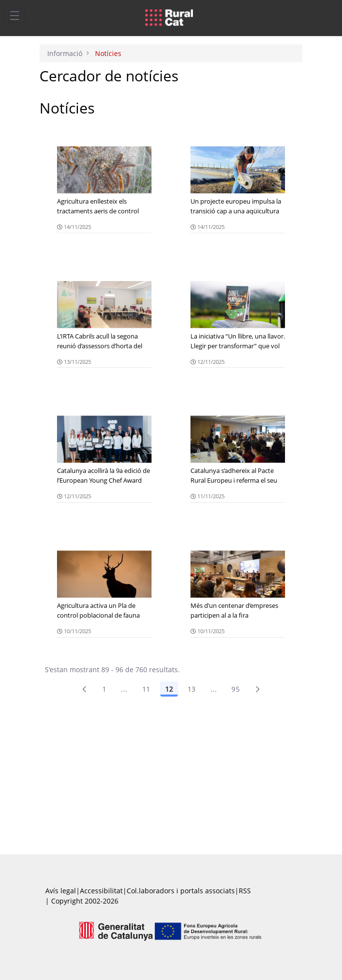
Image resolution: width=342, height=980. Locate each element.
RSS (245, 891)
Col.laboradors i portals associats (181, 891)
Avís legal (61, 891)
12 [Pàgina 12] (169, 689)
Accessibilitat (101, 891)
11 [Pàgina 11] (146, 689)
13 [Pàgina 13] (192, 689)
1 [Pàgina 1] (104, 689)
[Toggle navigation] (15, 15)
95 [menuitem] (236, 689)
